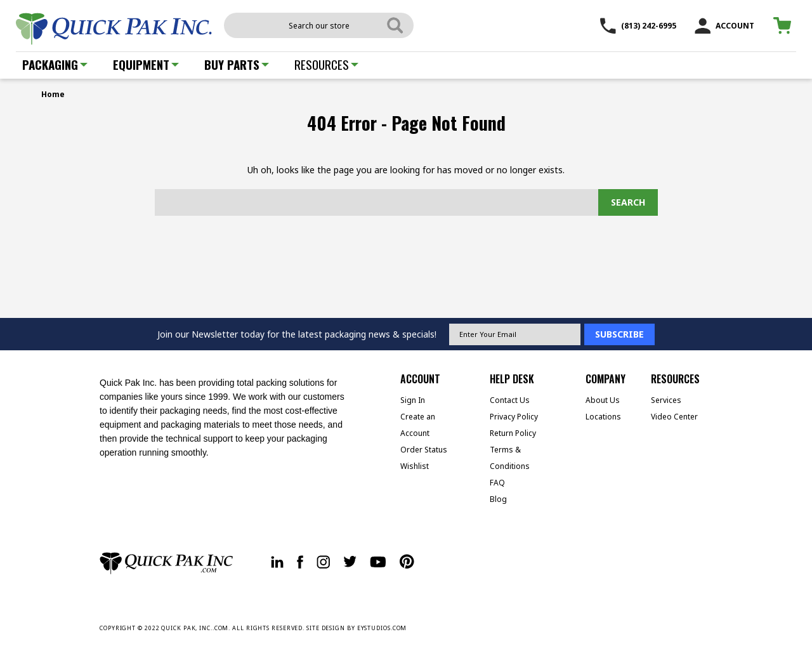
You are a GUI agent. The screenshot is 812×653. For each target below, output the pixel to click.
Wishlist (415, 466)
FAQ (497, 483)
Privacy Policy (514, 417)
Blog (498, 499)
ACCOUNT (724, 26)
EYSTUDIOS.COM (382, 628)
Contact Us (510, 400)
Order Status (424, 450)
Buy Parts (237, 64)
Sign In (413, 400)
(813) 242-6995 (638, 26)
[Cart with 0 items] (784, 26)
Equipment (146, 64)
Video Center (674, 417)
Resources (326, 64)
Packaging (55, 64)
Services (666, 400)
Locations (603, 417)
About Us (603, 400)
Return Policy (513, 433)
